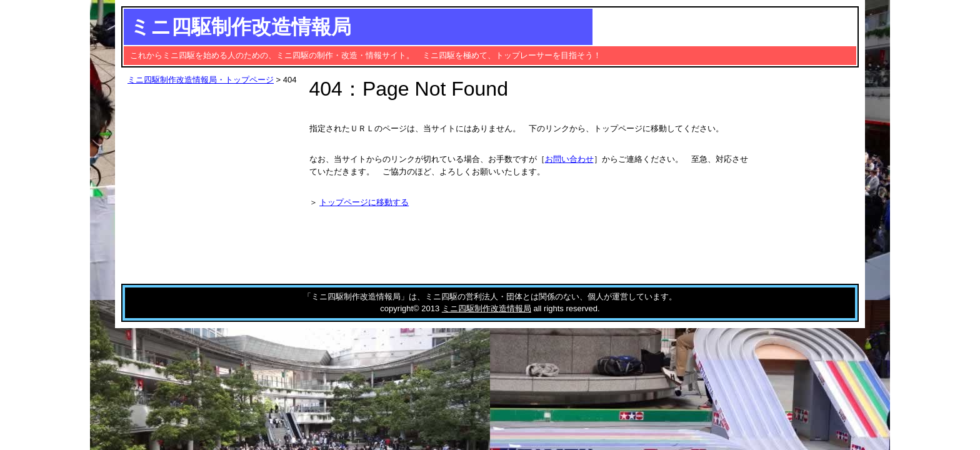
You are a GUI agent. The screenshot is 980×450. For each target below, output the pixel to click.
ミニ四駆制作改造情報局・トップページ (201, 80)
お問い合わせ (569, 159)
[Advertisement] (754, 26)
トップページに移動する (364, 202)
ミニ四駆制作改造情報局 (241, 27)
